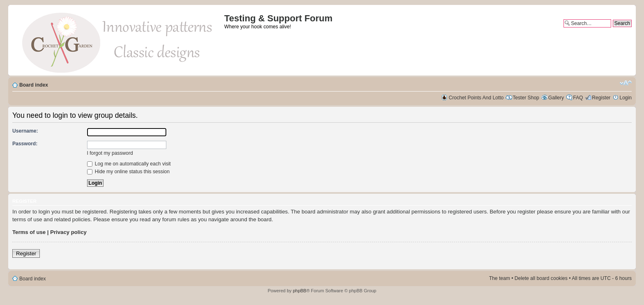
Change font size (626, 83)
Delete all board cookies (541, 278)
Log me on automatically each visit (129, 164)
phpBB (300, 291)
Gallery (556, 98)
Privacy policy (68, 232)
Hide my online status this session (129, 172)
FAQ (578, 98)
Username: (25, 131)
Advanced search (613, 30)
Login (626, 98)
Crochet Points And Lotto (476, 98)
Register (601, 98)
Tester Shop (526, 98)
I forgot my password (110, 153)
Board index (34, 85)
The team (500, 278)
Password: (25, 144)
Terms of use (29, 232)
